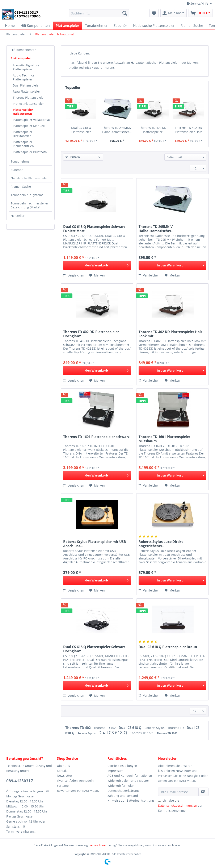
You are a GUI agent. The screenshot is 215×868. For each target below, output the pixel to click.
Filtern (73, 157)
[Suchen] (125, 13)
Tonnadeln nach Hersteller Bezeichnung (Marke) (29, 205)
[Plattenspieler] (67, 26)
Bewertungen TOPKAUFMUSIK (78, 791)
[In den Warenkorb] (97, 265)
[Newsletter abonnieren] (203, 792)
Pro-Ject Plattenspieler (28, 104)
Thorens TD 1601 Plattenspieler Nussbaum (164, 439)
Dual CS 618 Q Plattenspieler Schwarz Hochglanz (94, 649)
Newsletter (65, 776)
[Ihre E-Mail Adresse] (178, 792)
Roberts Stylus (155, 728)
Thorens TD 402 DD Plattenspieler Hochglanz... (153, 130)
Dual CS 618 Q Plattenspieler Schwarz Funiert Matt (81, 130)
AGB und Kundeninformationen (130, 776)
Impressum (115, 771)
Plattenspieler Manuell (29, 126)
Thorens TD (176, 728)
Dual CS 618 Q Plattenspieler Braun (168, 647)
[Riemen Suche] (192, 26)
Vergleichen (74, 275)
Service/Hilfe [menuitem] (198, 3)
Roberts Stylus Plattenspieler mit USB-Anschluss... (95, 544)
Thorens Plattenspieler (29, 98)
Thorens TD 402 (78, 728)
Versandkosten (98, 845)
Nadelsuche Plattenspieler (29, 178)
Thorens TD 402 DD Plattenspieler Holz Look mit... (188, 130)
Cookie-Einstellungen (122, 766)
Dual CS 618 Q (130, 728)
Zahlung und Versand (123, 796)
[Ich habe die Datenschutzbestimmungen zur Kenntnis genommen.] (159, 800)
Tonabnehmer (21, 161)
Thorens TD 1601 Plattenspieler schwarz (96, 437)
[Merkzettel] (154, 13)
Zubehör (17, 170)
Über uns (63, 766)
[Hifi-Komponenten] (35, 26)
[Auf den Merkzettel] (97, 275)
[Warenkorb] (201, 13)
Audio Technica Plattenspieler (24, 77)
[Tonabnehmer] (96, 26)
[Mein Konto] (174, 13)
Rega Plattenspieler (26, 91)
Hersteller (18, 216)
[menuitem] (99, 15)
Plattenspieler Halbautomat (23, 112)
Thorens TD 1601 (142, 733)
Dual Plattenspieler (26, 85)
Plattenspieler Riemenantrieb (23, 144)
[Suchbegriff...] (99, 13)
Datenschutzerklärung (123, 791)
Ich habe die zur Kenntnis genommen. (180, 805)
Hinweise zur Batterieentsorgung (131, 800)
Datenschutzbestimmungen (178, 805)
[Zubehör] (120, 26)
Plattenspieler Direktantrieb (23, 134)
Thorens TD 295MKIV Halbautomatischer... (117, 130)
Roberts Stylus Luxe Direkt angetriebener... (161, 544)
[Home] (10, 26)
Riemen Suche (21, 187)
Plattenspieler (21, 58)
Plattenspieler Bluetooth (30, 152)
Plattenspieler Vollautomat (31, 120)
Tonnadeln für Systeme (27, 195)
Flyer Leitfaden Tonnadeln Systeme (75, 783)
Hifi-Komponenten (24, 50)
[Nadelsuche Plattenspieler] (154, 26)
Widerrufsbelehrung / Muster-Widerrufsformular (129, 783)
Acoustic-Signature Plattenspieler (26, 67)
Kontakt (62, 771)
